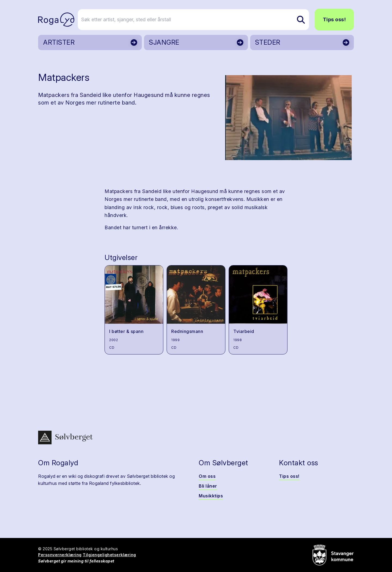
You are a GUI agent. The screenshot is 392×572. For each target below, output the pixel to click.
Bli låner (208, 486)
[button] (288, 118)
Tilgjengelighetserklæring (109, 555)
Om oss (207, 476)
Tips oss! (334, 19)
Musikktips (211, 496)
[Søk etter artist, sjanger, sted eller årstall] (198, 20)
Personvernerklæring (60, 555)
